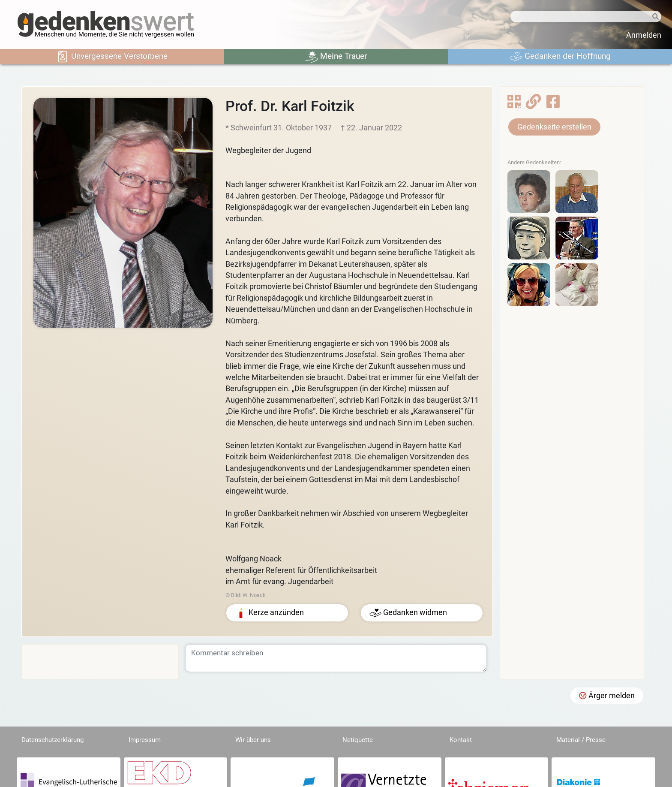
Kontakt (461, 740)
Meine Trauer (336, 57)
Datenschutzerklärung (52, 740)
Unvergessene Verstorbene (112, 57)
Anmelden (644, 35)
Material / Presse (581, 740)
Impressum (145, 740)
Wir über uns (253, 740)
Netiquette (358, 740)
